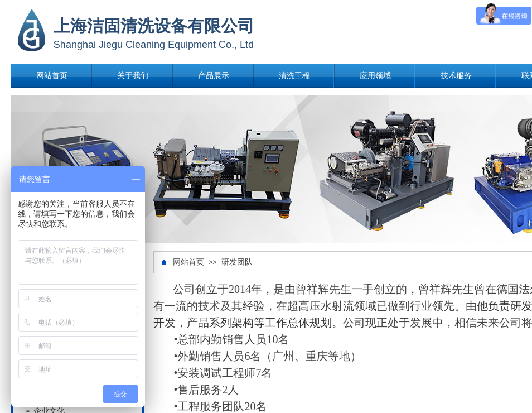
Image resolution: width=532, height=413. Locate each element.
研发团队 (237, 262)
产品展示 (214, 76)
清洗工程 (294, 76)
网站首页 (52, 76)
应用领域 (375, 76)
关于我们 (133, 76)
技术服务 (456, 76)
